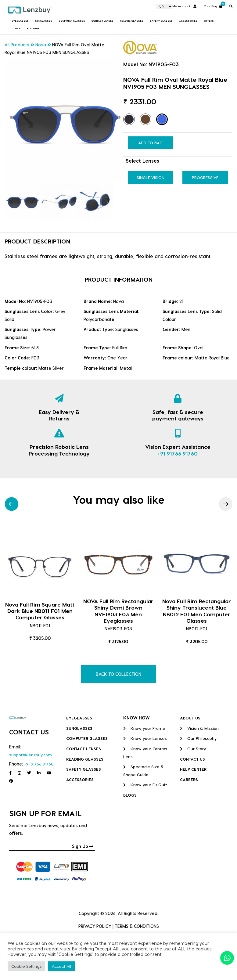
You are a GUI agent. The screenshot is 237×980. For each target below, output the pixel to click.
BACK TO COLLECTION (118, 674)
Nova (41, 45)
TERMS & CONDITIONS (137, 926)
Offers (209, 21)
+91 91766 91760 (178, 453)
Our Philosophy (198, 738)
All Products (17, 45)
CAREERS (189, 779)
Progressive (205, 177)
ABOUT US (190, 718)
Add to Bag (150, 143)
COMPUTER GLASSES (72, 21)
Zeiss (17, 28)
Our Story (193, 749)
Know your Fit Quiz (145, 785)
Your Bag (213, 6)
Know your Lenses (145, 738)
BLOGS (130, 795)
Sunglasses (44, 21)
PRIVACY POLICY (95, 926)
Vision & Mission (199, 728)
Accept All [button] (61, 966)
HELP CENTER (193, 769)
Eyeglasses (20, 21)
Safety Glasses (161, 21)
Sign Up (83, 846)
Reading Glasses (132, 21)
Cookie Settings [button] (26, 966)
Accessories (188, 21)
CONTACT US (192, 759)
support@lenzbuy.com (31, 755)
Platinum (33, 28)
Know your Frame (144, 728)
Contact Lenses (102, 21)
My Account (184, 6)
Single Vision (151, 177)
